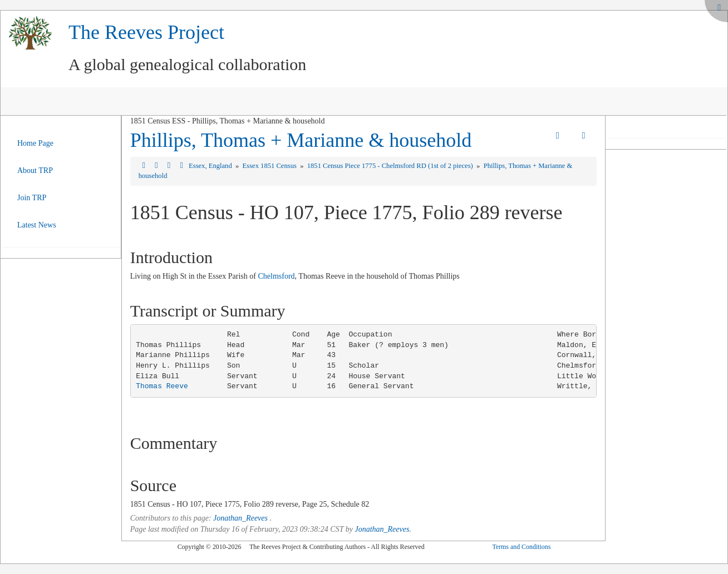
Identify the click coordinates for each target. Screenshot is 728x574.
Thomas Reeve (162, 386)
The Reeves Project (146, 32)
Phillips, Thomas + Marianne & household (301, 140)
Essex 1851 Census (270, 166)
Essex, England (211, 166)
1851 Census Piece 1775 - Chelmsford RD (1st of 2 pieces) (391, 166)
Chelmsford (276, 276)
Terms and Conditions (521, 547)
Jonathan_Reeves (240, 518)
